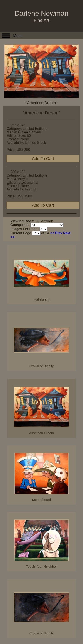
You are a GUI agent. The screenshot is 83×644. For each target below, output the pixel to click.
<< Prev (56, 233)
